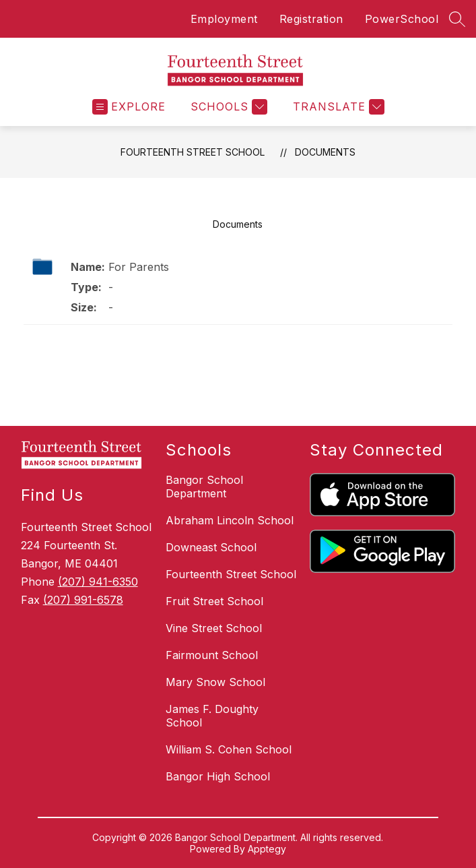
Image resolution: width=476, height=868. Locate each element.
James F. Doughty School (212, 716)
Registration (311, 19)
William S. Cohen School (229, 749)
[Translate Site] (337, 107)
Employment (224, 19)
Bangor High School (218, 776)
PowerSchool (402, 19)
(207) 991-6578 (83, 600)
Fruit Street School (214, 601)
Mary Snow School (215, 682)
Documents (325, 152)
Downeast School (211, 547)
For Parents (139, 267)
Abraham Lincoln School (230, 520)
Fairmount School (212, 655)
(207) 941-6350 (98, 582)
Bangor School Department (204, 487)
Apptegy (267, 849)
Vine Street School (214, 628)
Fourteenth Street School (193, 152)
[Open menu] (129, 107)
